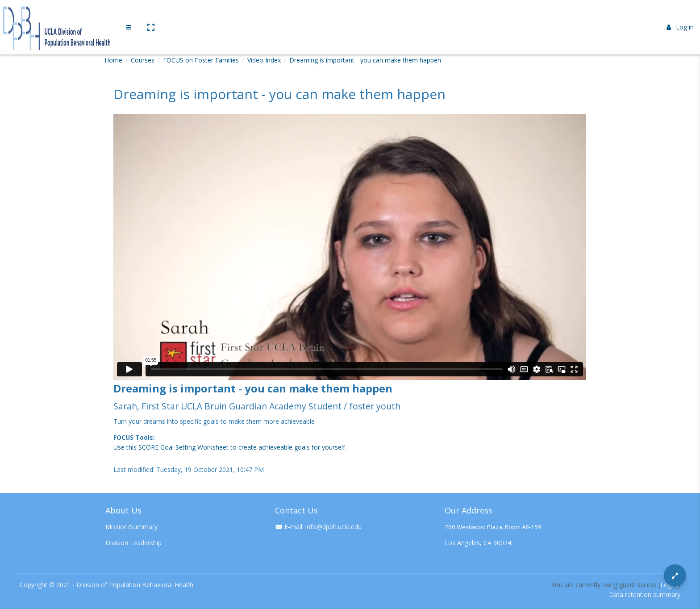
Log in (680, 15)
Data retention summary (645, 594)
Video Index (264, 60)
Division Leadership (133, 543)
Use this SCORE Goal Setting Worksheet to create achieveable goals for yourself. (230, 447)
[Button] (675, 576)
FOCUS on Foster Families (201, 60)
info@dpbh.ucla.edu (333, 527)
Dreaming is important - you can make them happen (365, 60)
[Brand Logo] (58, 15)
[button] (150, 15)
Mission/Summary (131, 527)
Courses (143, 60)
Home (113, 60)
